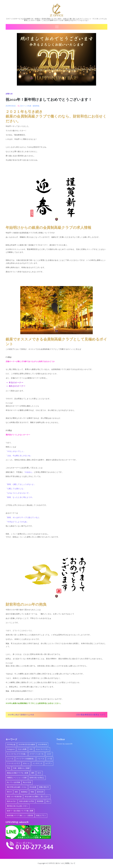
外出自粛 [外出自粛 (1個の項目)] (33, 787)
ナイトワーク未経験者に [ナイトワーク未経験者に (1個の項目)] (25, 759)
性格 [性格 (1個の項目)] (32, 792)
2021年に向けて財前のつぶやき (21, 715)
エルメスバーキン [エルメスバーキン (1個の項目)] (42, 749)
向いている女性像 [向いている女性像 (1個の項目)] (13, 782)
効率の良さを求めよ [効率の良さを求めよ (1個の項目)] (37, 778)
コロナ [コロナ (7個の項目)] (49, 754)
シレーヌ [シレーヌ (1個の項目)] (10, 759)
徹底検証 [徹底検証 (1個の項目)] (24, 792)
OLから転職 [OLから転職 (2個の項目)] (22, 749)
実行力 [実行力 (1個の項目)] (9, 792)
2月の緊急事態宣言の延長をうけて (91, 715)
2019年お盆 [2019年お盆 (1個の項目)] (11, 745)
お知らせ (9, 94)
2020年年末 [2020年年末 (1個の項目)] (42, 745)
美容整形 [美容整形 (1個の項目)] (40, 801)
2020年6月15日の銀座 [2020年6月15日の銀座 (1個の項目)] (27, 745)
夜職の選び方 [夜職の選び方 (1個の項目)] (44, 787)
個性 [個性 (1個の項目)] (33, 773)
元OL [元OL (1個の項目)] (39, 773)
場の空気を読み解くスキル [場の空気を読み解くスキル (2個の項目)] (17, 787)
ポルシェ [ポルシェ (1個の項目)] (26, 764)
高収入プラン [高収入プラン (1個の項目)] (41, 816)
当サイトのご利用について (65, 863)
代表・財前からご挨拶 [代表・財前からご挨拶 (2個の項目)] (21, 768)
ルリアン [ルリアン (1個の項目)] (49, 764)
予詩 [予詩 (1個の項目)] (9, 768)
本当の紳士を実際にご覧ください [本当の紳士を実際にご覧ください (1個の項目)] (37, 797)
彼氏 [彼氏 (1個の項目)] (16, 792)
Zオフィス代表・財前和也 (30, 106)
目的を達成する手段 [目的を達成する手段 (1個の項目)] (27, 801)
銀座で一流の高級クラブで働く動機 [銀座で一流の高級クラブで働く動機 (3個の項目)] (20, 811)
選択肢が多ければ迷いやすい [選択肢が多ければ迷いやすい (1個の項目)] (18, 806)
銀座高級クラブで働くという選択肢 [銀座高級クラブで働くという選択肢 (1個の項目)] (20, 816)
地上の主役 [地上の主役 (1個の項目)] (27, 782)
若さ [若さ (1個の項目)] (48, 801)
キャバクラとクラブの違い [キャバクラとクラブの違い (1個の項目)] (17, 754)
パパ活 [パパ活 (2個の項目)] (50, 759)
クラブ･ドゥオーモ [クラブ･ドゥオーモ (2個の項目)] (37, 754)
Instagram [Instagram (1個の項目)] (11, 749)
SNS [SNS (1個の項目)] (31, 749)
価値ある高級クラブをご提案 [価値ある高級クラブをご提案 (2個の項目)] (18, 773)
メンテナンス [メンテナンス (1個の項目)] (38, 764)
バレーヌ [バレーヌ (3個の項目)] (41, 759)
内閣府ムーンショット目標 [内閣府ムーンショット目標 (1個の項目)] (17, 778)
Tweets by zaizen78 (64, 744)
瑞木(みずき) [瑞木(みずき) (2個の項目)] (12, 801)
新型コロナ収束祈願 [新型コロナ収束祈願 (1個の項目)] (14, 797)
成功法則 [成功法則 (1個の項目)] (40, 792)
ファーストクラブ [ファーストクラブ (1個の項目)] (13, 764)
